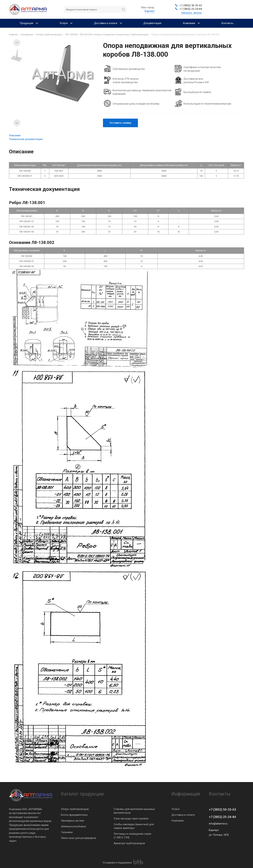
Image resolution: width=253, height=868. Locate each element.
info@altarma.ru (218, 824)
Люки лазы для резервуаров (78, 838)
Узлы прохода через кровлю (131, 819)
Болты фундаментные (74, 815)
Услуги (176, 809)
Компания (178, 821)
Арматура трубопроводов (129, 843)
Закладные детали (72, 821)
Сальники (67, 832)
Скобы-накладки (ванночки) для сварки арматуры (134, 826)
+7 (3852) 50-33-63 (222, 809)
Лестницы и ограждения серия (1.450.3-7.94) (132, 836)
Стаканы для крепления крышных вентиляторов (134, 811)
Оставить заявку (120, 123)
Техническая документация (26, 139)
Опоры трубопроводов (75, 809)
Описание (15, 135)
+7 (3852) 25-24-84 (222, 817)
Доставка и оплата (183, 815)
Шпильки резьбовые (74, 826)
